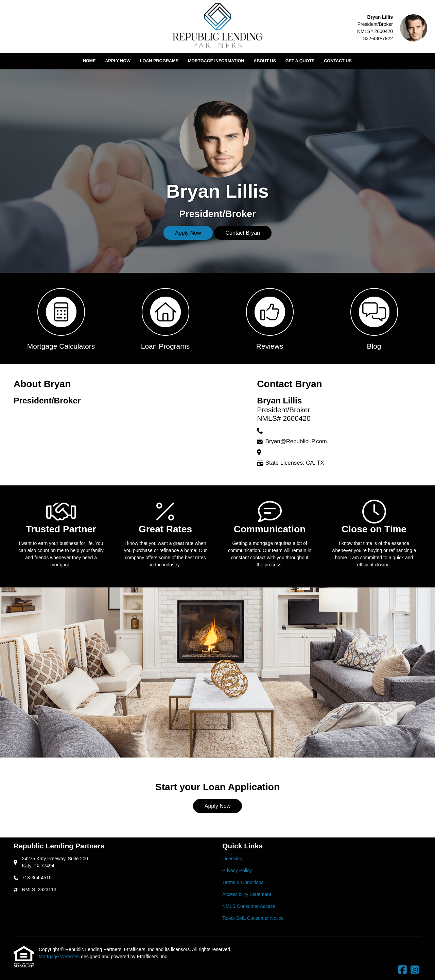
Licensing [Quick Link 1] (232, 859)
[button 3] (270, 318)
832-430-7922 (378, 38)
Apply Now (118, 61)
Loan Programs (159, 61)
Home (89, 61)
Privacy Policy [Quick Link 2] (237, 870)
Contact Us (338, 61)
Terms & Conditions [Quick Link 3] (243, 882)
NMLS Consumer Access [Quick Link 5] (249, 906)
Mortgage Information (216, 61)
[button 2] (165, 318)
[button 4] (374, 318)
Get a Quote (300, 61)
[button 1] (61, 318)
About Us (265, 61)
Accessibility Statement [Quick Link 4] (247, 894)
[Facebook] (403, 970)
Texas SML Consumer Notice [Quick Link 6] (253, 918)
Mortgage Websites (60, 957)
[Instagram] (415, 970)
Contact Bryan (243, 233)
